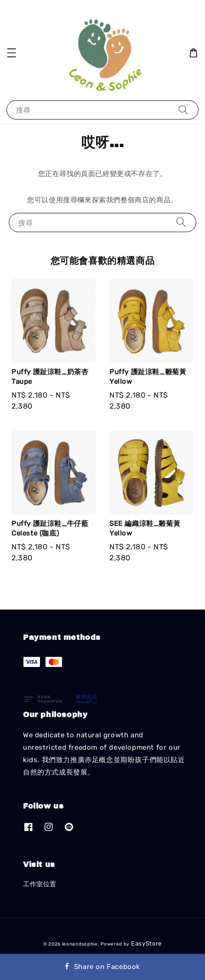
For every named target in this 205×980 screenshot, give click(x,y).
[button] (11, 53)
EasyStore (146, 943)
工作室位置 (40, 884)
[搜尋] (183, 110)
